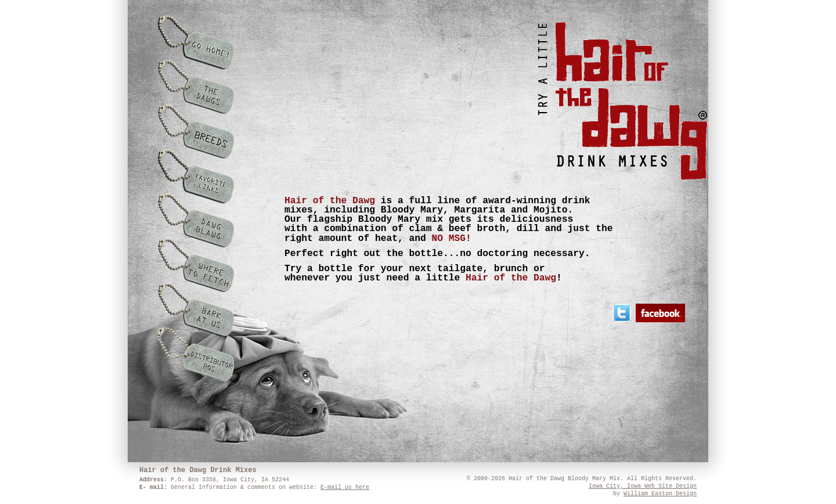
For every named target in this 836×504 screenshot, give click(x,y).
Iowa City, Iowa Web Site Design (643, 486)
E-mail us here (345, 487)
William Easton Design (660, 494)
